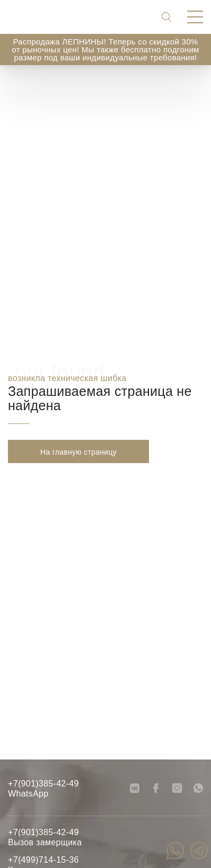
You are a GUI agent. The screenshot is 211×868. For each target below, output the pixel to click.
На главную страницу (78, 452)
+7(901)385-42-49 (43, 784)
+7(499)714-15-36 (43, 860)
